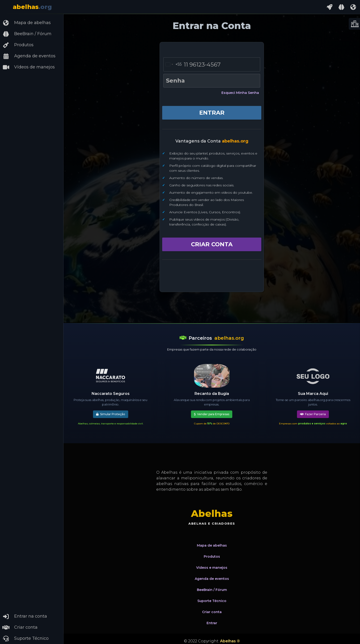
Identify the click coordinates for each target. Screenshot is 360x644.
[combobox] (173, 64)
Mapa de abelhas (27, 23)
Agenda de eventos (29, 56)
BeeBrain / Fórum (27, 34)
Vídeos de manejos (29, 67)
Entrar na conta (25, 616)
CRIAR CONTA (212, 244)
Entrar (212, 623)
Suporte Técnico (25, 639)
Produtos (18, 45)
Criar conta (20, 627)
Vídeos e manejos (212, 568)
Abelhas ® (230, 641)
